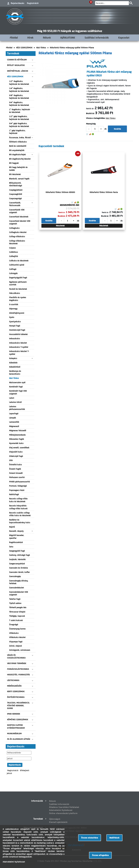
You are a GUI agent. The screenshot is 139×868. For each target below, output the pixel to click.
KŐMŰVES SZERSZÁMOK (18, 720)
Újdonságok (55, 819)
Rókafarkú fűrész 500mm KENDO (60, 192)
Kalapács (13, 358)
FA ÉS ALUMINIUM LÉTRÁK (19, 739)
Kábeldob (13, 363)
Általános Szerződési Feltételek (64, 807)
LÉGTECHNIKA (13, 680)
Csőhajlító (14, 256)
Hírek (30, 38)
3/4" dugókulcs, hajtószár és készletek (19, 104)
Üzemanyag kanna (17, 629)
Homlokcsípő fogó (17, 330)
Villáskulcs (14, 633)
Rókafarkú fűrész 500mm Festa (104, 192)
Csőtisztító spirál (17, 265)
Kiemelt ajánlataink (58, 822)
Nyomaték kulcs (16, 443)
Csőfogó (13, 269)
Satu (11, 547)
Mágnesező (14, 426)
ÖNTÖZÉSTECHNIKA (16, 697)
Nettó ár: (90, 109)
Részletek (60, 226)
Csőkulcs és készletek (19, 261)
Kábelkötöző (15, 367)
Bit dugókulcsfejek (17, 155)
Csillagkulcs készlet (18, 232)
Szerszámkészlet (16, 588)
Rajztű (12, 527)
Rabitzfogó (14, 494)
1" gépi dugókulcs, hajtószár (17, 132)
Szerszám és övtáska (18, 568)
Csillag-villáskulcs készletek (17, 242)
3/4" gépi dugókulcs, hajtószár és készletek (19, 125)
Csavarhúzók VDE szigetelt (17, 211)
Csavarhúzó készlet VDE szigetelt (20, 222)
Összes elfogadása (100, 855)
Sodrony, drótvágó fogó (19, 555)
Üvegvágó (14, 625)
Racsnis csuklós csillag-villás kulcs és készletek (20, 514)
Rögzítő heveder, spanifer (17, 537)
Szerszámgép (15, 576)
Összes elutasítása (90, 838)
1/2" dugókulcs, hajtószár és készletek (19, 83)
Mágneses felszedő (18, 431)
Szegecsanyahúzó (17, 564)
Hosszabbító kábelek (18, 334)
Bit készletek (15, 174)
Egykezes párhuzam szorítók (18, 283)
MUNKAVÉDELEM (14, 734)
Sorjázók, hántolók (17, 559)
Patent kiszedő (16, 473)
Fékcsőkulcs (15, 293)
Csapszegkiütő (16, 194)
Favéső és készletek (18, 289)
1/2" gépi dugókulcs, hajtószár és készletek (19, 118)
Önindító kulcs (15, 465)
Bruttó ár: (90, 113)
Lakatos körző (15, 402)
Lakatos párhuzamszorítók (17, 408)
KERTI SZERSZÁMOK (16, 691)
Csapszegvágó (15, 199)
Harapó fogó (15, 326)
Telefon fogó (15, 599)
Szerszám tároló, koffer (19, 572)
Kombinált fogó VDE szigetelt (18, 392)
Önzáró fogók (15, 469)
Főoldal (14, 38)
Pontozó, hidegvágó (18, 486)
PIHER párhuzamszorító (19, 482)
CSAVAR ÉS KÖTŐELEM (17, 60)
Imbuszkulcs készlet (18, 343)
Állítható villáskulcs (18, 142)
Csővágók (13, 273)
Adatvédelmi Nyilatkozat (61, 810)
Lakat (12, 398)
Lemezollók (14, 422)
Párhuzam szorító (17, 477)
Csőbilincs (14, 252)
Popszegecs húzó (17, 490)
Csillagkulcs (14, 228)
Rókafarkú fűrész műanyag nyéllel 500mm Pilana (72, 48)
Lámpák (13, 418)
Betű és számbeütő (18, 146)
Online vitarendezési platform (63, 813)
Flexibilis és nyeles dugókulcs (18, 299)
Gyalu (12, 317)
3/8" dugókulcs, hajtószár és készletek (19, 97)
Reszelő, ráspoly (16, 531)
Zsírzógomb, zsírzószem (20, 650)
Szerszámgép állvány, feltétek (19, 582)
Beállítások (114, 838)
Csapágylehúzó (16, 190)
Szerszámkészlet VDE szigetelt (19, 593)
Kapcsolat (124, 38)
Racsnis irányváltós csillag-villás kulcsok (18, 507)
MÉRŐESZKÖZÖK (14, 686)
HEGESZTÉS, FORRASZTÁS (18, 675)
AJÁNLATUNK (68, 38)
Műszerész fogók (17, 439)
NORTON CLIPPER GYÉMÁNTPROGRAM (16, 726)
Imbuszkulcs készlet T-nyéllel (19, 353)
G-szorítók (14, 304)
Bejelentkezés (17, 3)
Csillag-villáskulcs (17, 237)
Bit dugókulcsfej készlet (20, 159)
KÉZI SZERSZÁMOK (24, 48)
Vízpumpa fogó (16, 642)
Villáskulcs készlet (17, 637)
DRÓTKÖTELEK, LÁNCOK (18, 71)
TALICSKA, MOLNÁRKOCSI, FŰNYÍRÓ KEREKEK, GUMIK (18, 706)
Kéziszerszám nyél (17, 383)
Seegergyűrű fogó (17, 551)
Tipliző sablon (15, 603)
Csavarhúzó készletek (19, 217)
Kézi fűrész (41, 48)
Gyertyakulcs (15, 322)
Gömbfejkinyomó (17, 313)
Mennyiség (91, 124)
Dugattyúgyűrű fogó (18, 278)
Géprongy (13, 309)
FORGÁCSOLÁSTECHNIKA (18, 669)
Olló (11, 460)
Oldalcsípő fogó (16, 456)
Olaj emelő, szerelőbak (19, 448)
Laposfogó (14, 414)
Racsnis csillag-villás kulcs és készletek (18, 500)
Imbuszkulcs (15, 339)
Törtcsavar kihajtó (17, 612)
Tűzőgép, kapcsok (17, 616)
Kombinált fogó (16, 387)
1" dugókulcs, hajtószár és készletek (20, 111)
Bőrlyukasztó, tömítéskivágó (16, 184)
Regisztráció (33, 3)
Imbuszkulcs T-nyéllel (19, 347)
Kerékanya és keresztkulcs (15, 372)
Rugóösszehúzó (16, 542)
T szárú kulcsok (16, 620)
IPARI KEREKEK (14, 714)
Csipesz (12, 248)
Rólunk (47, 38)
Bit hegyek (14, 163)
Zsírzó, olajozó (15, 646)
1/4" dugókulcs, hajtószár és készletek (19, 90)
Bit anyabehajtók (17, 150)
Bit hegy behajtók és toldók (18, 169)
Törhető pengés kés (18, 607)
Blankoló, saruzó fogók (19, 179)
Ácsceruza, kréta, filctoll (20, 138)
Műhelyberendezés (17, 435)
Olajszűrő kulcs (16, 452)
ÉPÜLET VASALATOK (16, 65)
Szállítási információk (97, 38)
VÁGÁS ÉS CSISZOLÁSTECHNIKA (16, 656)
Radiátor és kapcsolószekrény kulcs (20, 521)
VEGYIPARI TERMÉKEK (17, 663)
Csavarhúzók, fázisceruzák (15, 204)
